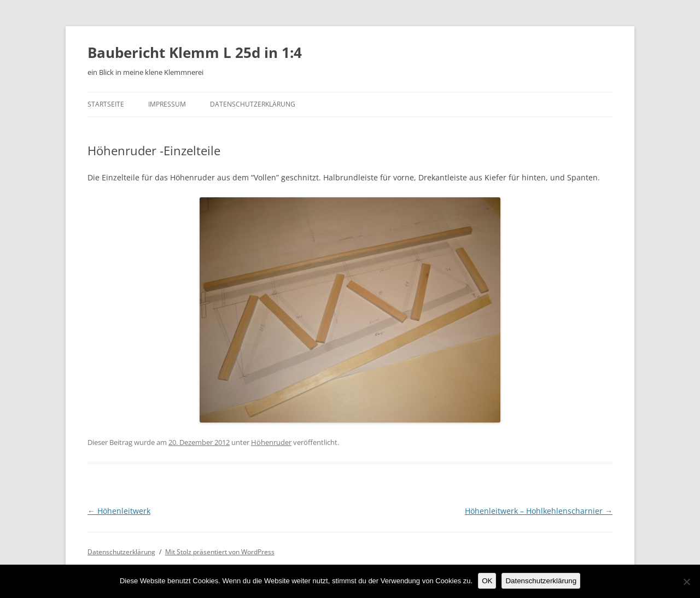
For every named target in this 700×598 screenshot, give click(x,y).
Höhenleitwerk (119, 511)
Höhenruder (271, 442)
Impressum (167, 104)
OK (487, 581)
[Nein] (686, 582)
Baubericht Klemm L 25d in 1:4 (195, 52)
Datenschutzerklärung (253, 104)
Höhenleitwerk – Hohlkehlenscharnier (539, 511)
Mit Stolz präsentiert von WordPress (220, 552)
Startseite (106, 104)
